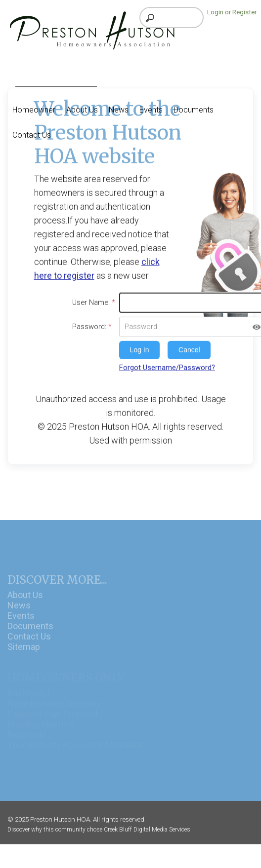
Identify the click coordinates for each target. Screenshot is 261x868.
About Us (25, 602)
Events (21, 623)
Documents (30, 633)
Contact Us (29, 644)
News (19, 613)
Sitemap (24, 654)
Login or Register (232, 12)
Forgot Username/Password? (167, 365)
